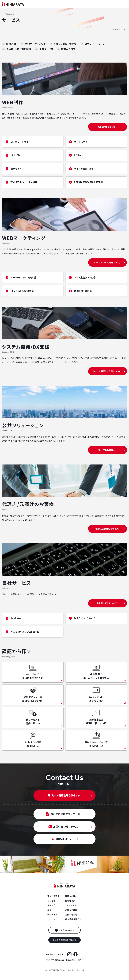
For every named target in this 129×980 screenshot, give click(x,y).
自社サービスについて (107, 603)
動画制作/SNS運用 (84, 291)
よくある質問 (71, 905)
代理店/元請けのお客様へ (107, 529)
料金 (50, 910)
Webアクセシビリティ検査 (24, 182)
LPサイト (15, 155)
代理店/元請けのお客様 (19, 49)
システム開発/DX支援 (65, 44)
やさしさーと (17, 618)
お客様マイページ (66, 930)
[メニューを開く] (125, 4)
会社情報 (52, 901)
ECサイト (79, 155)
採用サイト (16, 169)
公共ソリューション (95, 44)
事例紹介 (52, 905)
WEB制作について (107, 127)
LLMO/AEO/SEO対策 (22, 291)
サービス (51, 919)
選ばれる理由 (54, 896)
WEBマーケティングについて (107, 262)
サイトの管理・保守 (84, 169)
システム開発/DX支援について (107, 371)
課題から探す (68, 49)
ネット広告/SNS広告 (85, 277)
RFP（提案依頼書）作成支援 (88, 182)
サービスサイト (82, 142)
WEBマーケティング (35, 44)
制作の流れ (53, 915)
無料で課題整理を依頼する (64, 940)
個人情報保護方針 (73, 919)
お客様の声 (70, 901)
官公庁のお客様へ (107, 450)
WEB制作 (11, 44)
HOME (116, 29)
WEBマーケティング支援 (23, 277)
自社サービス (46, 49)
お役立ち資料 (71, 910)
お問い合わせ (71, 915)
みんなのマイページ (84, 618)
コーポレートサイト (20, 142)
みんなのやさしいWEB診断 (25, 632)
